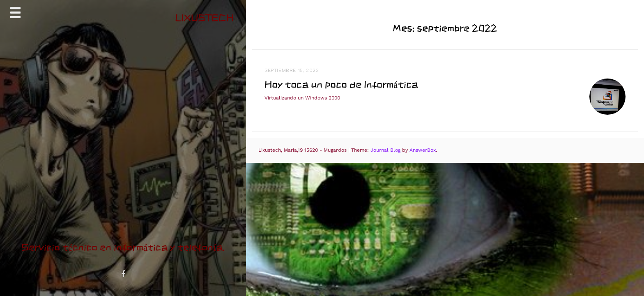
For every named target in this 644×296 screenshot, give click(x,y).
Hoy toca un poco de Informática (341, 84)
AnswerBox (423, 150)
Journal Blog (386, 150)
